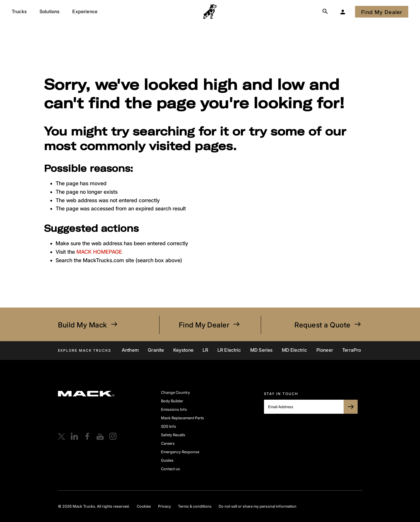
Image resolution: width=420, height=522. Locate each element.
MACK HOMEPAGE (99, 252)
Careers (168, 443)
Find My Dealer (210, 325)
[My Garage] (343, 12)
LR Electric (229, 350)
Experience (85, 11)
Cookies (144, 506)
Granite (156, 350)
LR (205, 350)
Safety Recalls (173, 435)
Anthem (130, 350)
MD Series (261, 350)
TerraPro (352, 350)
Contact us (170, 469)
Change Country (175, 392)
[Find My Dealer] (382, 12)
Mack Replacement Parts (182, 418)
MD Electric (295, 350)
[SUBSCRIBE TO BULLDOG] (351, 407)
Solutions (49, 11)
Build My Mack (88, 325)
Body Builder (172, 401)
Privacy (164, 506)
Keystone (183, 350)
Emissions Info (174, 409)
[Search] (325, 12)
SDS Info (169, 426)
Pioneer (325, 350)
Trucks (19, 11)
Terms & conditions (195, 506)
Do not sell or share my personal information (258, 506)
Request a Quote (328, 325)
